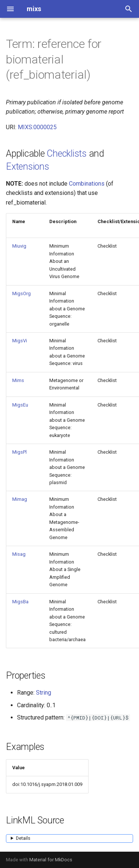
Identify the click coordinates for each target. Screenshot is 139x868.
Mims (18, 380)
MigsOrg (21, 293)
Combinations (87, 184)
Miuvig (19, 246)
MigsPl (19, 452)
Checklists (67, 154)
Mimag (20, 499)
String (44, 693)
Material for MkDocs (51, 860)
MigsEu (20, 405)
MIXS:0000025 (37, 127)
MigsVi (20, 341)
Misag (19, 554)
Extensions (28, 167)
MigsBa (20, 602)
